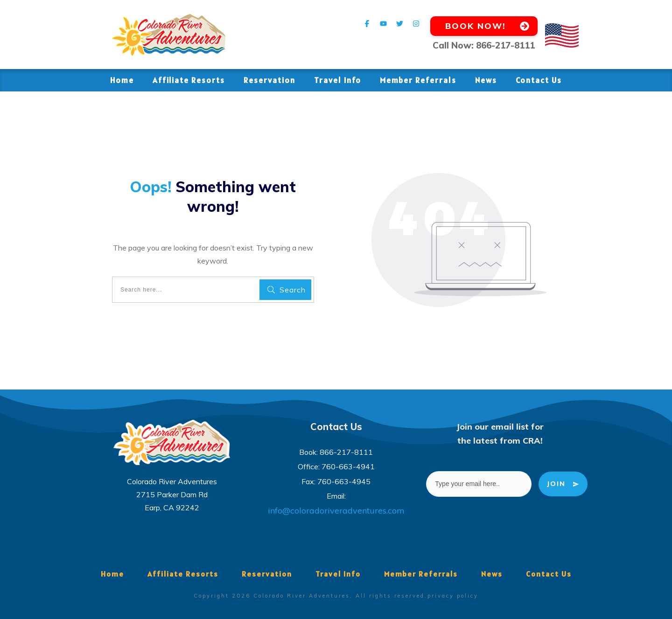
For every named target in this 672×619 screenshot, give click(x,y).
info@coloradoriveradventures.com (336, 511)
